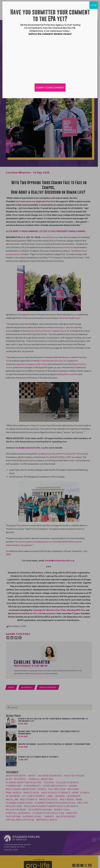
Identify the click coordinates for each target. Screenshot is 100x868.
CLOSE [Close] (93, 5)
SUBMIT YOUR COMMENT (50, 88)
